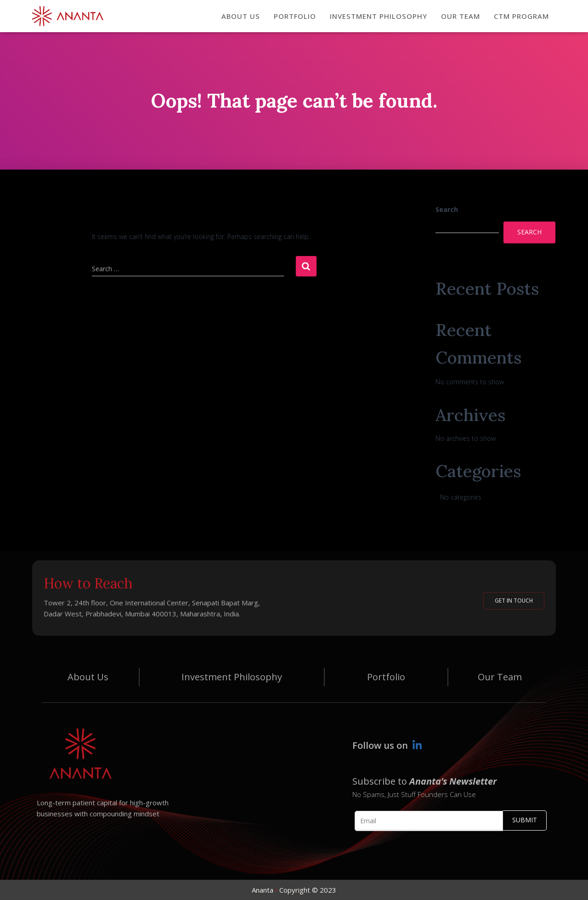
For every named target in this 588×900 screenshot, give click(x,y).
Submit (525, 820)
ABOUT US (241, 16)
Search (447, 209)
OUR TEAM (461, 16)
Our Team (500, 677)
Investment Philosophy (232, 677)
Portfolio (386, 677)
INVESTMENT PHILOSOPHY (379, 16)
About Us (88, 677)
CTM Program (521, 16)
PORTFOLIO (295, 16)
